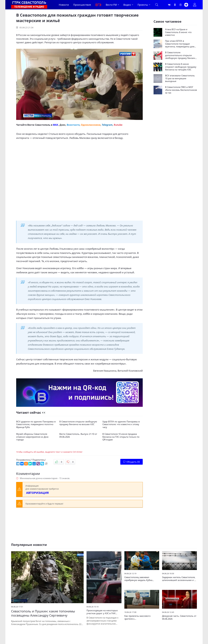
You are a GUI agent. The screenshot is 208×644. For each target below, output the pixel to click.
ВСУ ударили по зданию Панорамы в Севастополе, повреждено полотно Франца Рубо (36, 424)
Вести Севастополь (39, 125)
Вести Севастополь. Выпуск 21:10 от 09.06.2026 (78, 435)
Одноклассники (91, 125)
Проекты (143, 5)
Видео (127, 5)
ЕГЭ (98, 5)
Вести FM (111, 5)
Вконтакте (73, 125)
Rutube (118, 125)
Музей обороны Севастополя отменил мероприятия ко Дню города (32, 437)
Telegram (107, 125)
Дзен (62, 125)
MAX (56, 125)
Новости (64, 5)
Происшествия (82, 5)
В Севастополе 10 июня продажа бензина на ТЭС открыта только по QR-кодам (121, 437)
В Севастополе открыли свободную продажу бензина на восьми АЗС (78, 423)
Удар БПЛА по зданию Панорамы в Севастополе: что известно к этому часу (121, 424)
